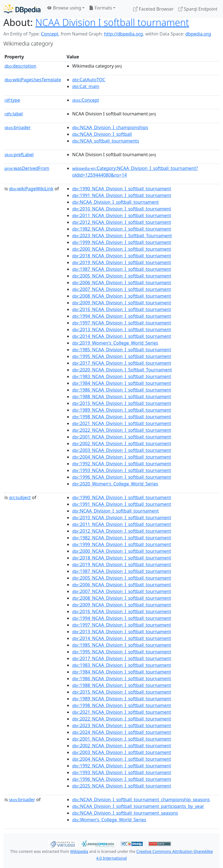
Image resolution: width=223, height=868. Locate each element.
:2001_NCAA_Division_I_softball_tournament (122, 437)
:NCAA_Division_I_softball (102, 134)
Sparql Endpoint (198, 9)
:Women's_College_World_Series (109, 820)
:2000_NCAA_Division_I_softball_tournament (122, 249)
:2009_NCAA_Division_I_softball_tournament (122, 303)
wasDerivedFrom (27, 168)
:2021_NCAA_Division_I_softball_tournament (122, 423)
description (20, 66)
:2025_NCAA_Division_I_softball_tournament (122, 786)
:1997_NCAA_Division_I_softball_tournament (122, 323)
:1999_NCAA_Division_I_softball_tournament (122, 242)
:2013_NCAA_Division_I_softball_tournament (122, 329)
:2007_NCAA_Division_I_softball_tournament (122, 289)
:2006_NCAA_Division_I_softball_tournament (122, 283)
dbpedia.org (198, 34)
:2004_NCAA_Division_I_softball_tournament (122, 457)
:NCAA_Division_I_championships (110, 127)
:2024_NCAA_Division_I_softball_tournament (122, 732)
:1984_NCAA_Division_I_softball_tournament (122, 383)
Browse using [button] (64, 8)
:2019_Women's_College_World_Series (115, 343)
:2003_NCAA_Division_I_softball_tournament (122, 450)
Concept (50, 34)
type (12, 100)
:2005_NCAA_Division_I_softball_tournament (122, 276)
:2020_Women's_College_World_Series (115, 484)
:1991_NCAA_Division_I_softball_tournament (122, 195)
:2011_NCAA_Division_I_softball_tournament (122, 215)
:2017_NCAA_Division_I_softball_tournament (122, 363)
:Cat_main (86, 86)
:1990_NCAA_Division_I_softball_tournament (122, 189)
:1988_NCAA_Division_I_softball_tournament (122, 397)
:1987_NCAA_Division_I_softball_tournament (122, 269)
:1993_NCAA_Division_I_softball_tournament (122, 470)
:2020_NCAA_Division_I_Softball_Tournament (122, 370)
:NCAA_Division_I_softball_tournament (115, 202)
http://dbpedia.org (124, 34)
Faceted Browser (153, 9)
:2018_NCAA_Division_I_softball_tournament (122, 256)
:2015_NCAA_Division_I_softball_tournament (122, 403)
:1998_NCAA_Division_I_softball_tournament (122, 417)
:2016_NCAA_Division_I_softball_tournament (122, 309)
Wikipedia (79, 851)
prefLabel (19, 155)
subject (20, 497)
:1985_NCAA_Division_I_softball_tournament (122, 350)
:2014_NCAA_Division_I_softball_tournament (122, 336)
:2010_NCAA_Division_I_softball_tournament (122, 209)
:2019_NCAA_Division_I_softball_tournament (122, 262)
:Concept (86, 100)
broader (17, 127)
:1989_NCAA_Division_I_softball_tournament (122, 410)
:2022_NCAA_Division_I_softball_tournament (122, 430)
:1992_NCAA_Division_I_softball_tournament (122, 464)
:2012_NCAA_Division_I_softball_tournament (122, 222)
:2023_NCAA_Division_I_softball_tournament (122, 725)
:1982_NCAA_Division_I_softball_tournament (122, 229)
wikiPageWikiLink (31, 189)
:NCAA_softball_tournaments (106, 141)
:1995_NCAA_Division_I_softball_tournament (122, 356)
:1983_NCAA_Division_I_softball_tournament (122, 376)
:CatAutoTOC (89, 80)
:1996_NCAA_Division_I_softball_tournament (122, 477)
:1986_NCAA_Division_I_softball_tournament (122, 390)
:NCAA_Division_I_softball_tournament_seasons (125, 813)
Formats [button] (100, 8)
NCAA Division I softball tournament (112, 22)
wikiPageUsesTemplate (33, 80)
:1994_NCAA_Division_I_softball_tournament (122, 316)
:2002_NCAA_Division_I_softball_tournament (122, 444)
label (14, 114)
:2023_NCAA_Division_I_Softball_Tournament (122, 236)
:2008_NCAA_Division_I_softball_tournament (122, 296)
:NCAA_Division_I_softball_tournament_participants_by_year (138, 806)
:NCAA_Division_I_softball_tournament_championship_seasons (141, 800)
